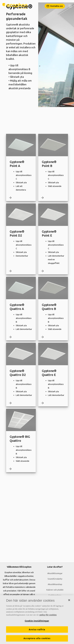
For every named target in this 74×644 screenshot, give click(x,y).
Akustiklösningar (55, 573)
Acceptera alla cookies (37, 639)
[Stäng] (69, 601)
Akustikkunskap (55, 584)
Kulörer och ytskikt (55, 590)
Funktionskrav (55, 595)
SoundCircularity (55, 579)
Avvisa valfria (37, 630)
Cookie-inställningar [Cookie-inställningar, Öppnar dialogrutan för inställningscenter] (37, 622)
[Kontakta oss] (55, 6)
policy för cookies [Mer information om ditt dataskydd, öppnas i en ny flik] (48, 616)
